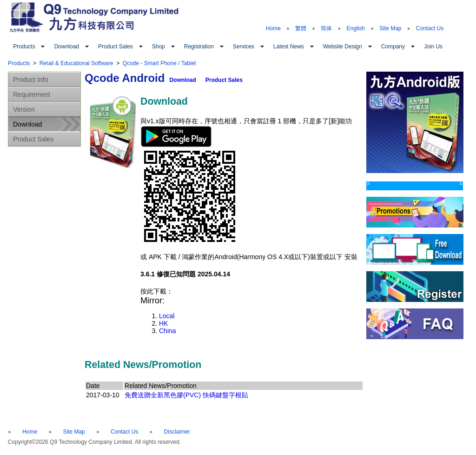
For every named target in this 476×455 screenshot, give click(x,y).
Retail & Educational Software (76, 63)
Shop (159, 47)
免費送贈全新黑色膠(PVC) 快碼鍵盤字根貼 (186, 395)
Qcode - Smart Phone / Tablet (159, 63)
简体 (326, 28)
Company (393, 47)
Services (244, 47)
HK (194, 323)
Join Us (433, 47)
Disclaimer (177, 432)
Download (67, 47)
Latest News (289, 47)
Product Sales (116, 47)
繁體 (301, 28)
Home (273, 28)
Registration (199, 47)
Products (24, 47)
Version (24, 109)
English (356, 28)
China (198, 331)
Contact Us (430, 28)
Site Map (390, 28)
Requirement (32, 94)
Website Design (343, 47)
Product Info (31, 80)
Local (197, 316)
